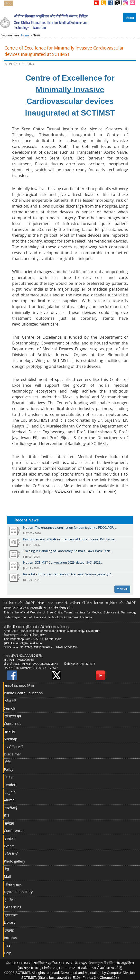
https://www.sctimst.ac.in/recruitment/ (79, 492)
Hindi (8, 3)
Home (25, 35)
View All (122, 589)
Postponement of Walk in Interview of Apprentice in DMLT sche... (70, 539)
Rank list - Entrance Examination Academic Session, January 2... (68, 574)
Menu (130, 18)
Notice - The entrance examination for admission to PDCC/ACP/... (70, 528)
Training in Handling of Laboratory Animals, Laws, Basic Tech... (68, 551)
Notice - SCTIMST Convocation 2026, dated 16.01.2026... (63, 562)
